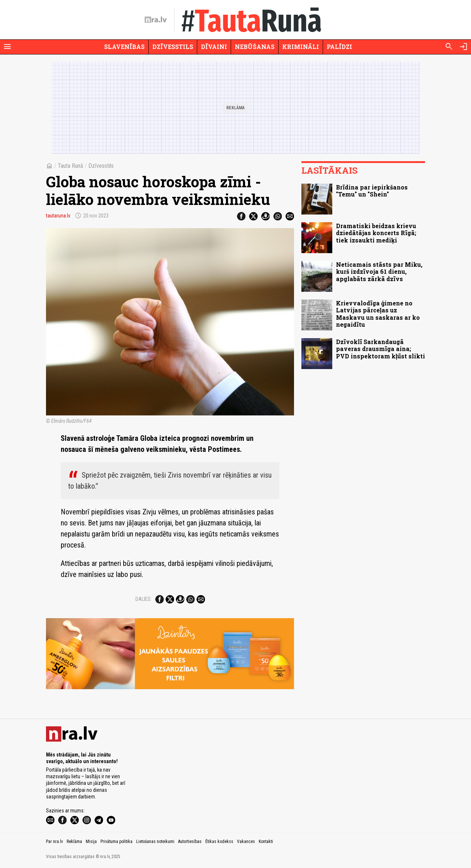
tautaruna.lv (58, 216)
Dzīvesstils (173, 47)
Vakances (246, 842)
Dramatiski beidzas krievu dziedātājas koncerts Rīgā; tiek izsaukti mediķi (376, 233)
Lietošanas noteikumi (155, 842)
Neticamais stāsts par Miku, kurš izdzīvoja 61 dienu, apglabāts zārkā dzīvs (379, 271)
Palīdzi (339, 47)
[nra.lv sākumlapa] (156, 20)
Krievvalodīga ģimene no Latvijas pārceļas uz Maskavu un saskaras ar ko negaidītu (378, 314)
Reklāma (74, 842)
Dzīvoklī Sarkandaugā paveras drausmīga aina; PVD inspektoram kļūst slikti (380, 349)
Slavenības (124, 47)
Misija (91, 842)
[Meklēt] (449, 47)
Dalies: (144, 599)
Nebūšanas (255, 47)
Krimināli (301, 47)
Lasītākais (330, 170)
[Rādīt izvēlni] (7, 47)
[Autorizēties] (464, 47)
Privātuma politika (116, 842)
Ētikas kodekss (219, 842)
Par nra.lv (54, 842)
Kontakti (266, 842)
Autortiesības (190, 842)
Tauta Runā (70, 166)
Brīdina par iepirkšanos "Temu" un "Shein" (372, 191)
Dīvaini (214, 47)
